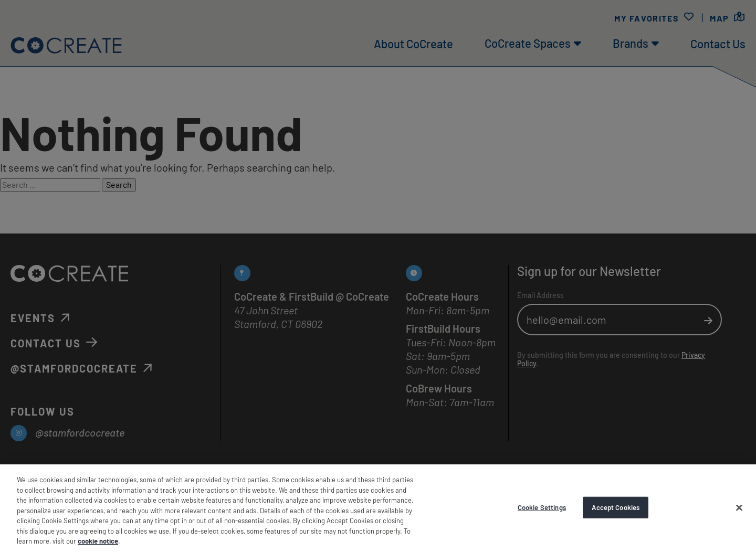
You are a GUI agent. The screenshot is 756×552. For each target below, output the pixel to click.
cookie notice (98, 541)
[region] (378, 508)
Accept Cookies (616, 507)
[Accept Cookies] (739, 507)
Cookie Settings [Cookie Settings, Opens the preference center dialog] (542, 507)
